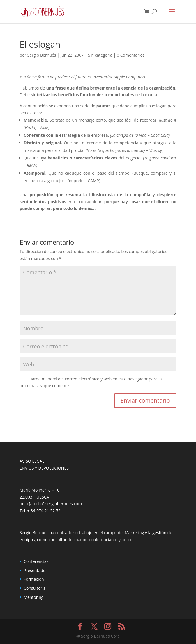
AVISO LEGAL (32, 461)
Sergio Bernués (42, 55)
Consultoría (35, 588)
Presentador (35, 570)
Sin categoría (100, 55)
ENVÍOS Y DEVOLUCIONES (44, 468)
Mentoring (33, 597)
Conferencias (36, 561)
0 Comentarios (131, 55)
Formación (34, 579)
